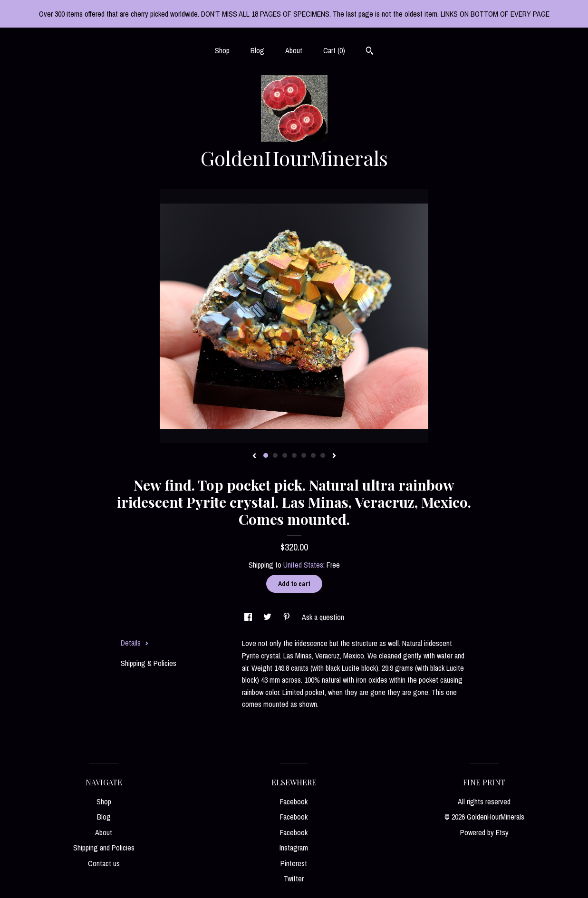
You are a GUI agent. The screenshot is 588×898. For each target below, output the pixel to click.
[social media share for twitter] (268, 617)
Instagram (294, 848)
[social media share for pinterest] (288, 617)
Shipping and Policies (104, 848)
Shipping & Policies (149, 663)
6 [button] (313, 455)
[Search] (370, 52)
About (294, 50)
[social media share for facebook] (249, 617)
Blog (257, 50)
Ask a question (323, 617)
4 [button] (294, 455)
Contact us (104, 863)
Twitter (294, 879)
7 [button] (323, 455)
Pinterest (294, 863)
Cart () (334, 50)
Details (135, 643)
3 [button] (285, 455)
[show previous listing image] (254, 456)
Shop (222, 50)
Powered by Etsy (484, 832)
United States (303, 565)
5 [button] (304, 455)
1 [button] (266, 455)
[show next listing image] (334, 456)
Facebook (294, 801)
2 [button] (275, 455)
